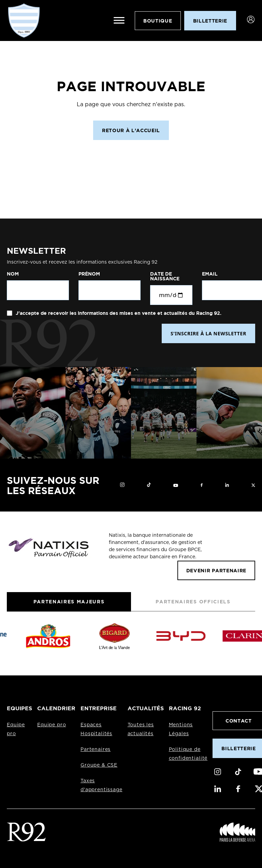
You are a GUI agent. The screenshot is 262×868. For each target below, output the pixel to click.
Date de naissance (165, 276)
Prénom (89, 274)
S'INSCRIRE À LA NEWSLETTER (208, 333)
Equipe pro (52, 725)
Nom (13, 274)
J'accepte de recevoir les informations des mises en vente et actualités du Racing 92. (118, 313)
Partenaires (96, 750)
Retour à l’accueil (131, 130)
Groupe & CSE (99, 765)
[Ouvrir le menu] (119, 20)
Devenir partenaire (216, 570)
